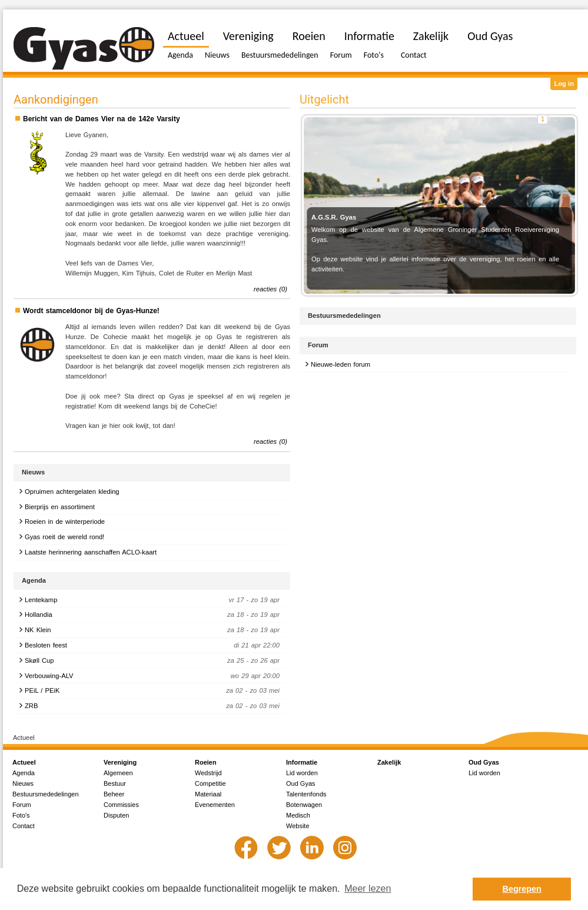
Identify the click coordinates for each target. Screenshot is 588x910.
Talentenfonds (306, 794)
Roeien (309, 36)
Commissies (121, 805)
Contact (414, 55)
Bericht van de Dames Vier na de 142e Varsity (102, 119)
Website (298, 826)
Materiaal (208, 794)
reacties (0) (270, 289)
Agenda (180, 55)
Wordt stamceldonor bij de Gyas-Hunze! (91, 311)
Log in (564, 84)
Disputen (116, 815)
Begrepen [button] (522, 889)
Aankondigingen (56, 99)
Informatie (369, 36)
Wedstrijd (208, 773)
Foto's (374, 55)
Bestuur (115, 783)
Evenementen (215, 805)
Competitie (210, 783)
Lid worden (302, 773)
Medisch (298, 815)
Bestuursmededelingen (280, 55)
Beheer (114, 794)
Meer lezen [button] (368, 889)
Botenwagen (304, 805)
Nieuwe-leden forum (340, 364)
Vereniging (248, 36)
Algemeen (118, 773)
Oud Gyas (490, 36)
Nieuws (217, 55)
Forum (341, 55)
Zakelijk (431, 36)
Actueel (186, 36)
